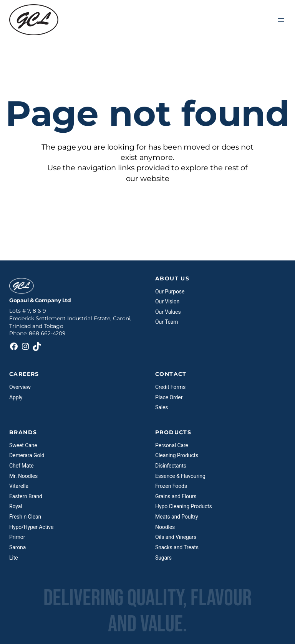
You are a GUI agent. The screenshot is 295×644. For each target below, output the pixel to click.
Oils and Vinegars (176, 537)
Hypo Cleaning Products (184, 506)
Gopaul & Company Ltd (40, 300)
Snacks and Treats (177, 547)
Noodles (165, 527)
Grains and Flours (176, 496)
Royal (16, 506)
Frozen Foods (171, 486)
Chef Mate (22, 466)
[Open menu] (281, 20)
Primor (17, 537)
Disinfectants (171, 466)
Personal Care (172, 445)
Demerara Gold (27, 455)
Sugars (163, 558)
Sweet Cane (23, 445)
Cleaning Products (177, 455)
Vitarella (19, 486)
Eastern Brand (26, 496)
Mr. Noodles (23, 476)
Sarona (17, 547)
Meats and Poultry (177, 517)
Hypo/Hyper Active (31, 527)
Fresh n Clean (25, 517)
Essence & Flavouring (180, 476)
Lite (14, 558)
